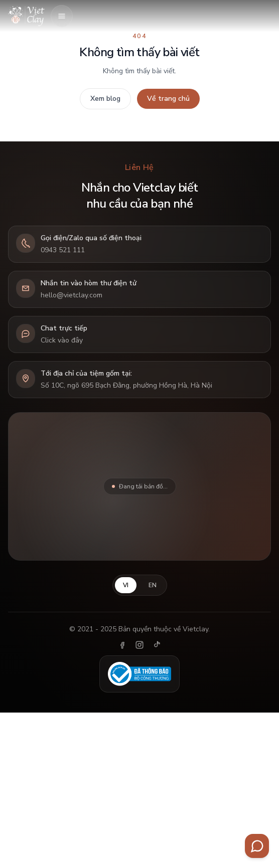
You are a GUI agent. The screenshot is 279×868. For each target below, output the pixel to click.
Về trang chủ (168, 99)
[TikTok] (157, 645)
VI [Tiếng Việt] (126, 585)
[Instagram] (139, 645)
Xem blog (105, 99)
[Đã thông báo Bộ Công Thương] (140, 674)
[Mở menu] (62, 16)
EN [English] (153, 585)
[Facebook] (122, 645)
